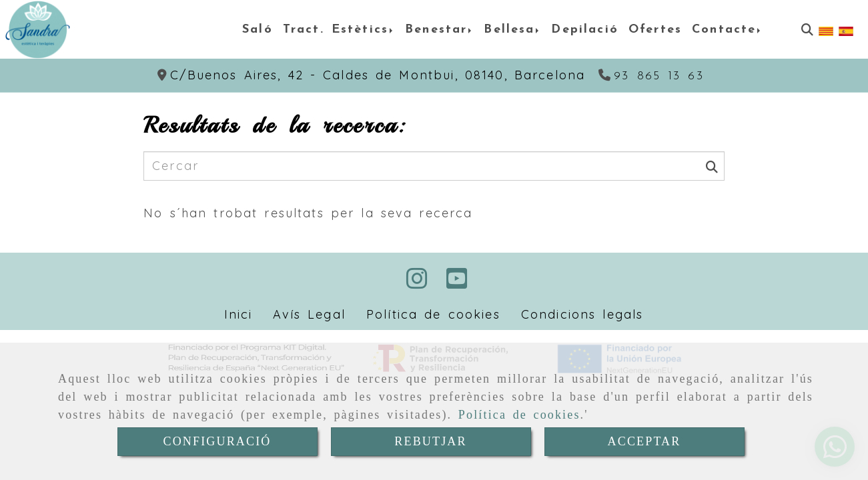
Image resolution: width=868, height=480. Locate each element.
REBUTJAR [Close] (430, 441)
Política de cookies (519, 415)
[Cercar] (807, 30)
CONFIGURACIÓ (218, 441)
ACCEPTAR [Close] (644, 441)
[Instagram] (417, 283)
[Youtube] (457, 283)
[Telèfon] (651, 76)
